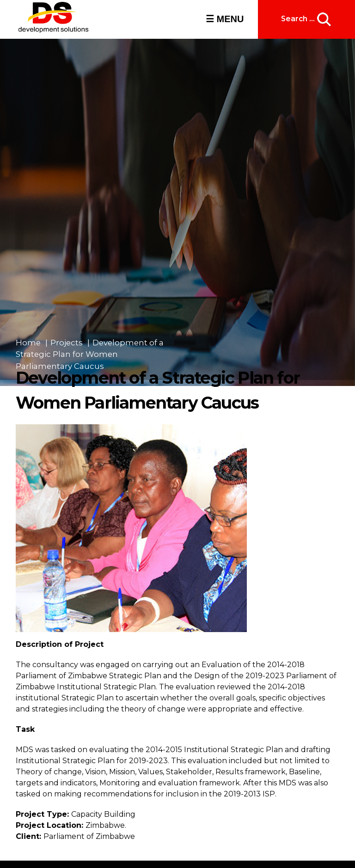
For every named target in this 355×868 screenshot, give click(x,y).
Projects (67, 343)
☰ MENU (225, 19)
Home (28, 343)
